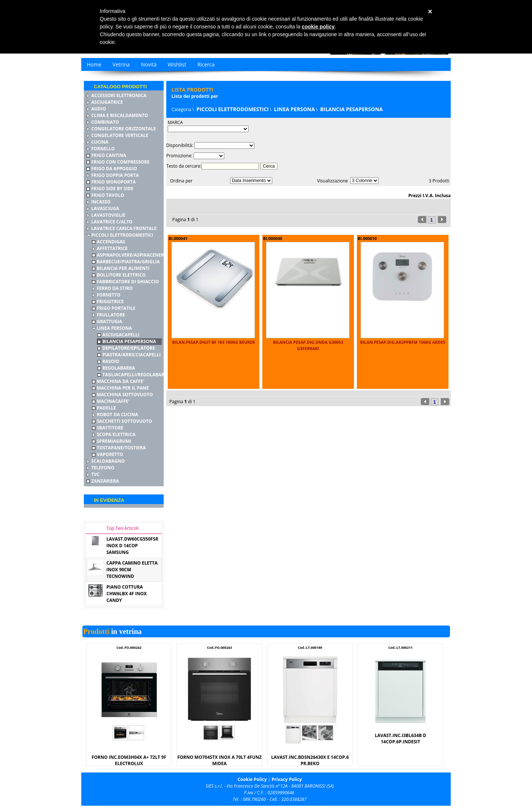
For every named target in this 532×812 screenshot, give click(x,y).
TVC (95, 474)
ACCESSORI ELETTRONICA (119, 95)
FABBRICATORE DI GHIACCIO (128, 282)
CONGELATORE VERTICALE (120, 135)
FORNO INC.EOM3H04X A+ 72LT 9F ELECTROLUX (129, 760)
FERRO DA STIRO (115, 288)
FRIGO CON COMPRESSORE (120, 162)
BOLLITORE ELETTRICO (121, 275)
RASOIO (111, 361)
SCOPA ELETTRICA (116, 434)
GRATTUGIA (110, 321)
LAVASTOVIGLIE (108, 215)
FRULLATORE (111, 315)
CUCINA (100, 142)
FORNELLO (103, 149)
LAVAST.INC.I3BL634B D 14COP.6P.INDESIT (400, 739)
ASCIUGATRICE (107, 102)
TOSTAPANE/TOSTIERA (121, 448)
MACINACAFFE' (113, 401)
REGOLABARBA (119, 368)
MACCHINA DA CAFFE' (120, 381)
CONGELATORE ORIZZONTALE (124, 129)
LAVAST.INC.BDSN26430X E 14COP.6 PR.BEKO (310, 760)
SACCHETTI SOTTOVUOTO (125, 421)
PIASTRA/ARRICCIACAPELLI (132, 355)
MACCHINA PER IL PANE (123, 388)
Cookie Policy (252, 779)
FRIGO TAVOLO (108, 195)
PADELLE (106, 408)
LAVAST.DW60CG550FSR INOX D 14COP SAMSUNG (132, 546)
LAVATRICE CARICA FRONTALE (124, 228)
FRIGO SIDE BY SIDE (112, 189)
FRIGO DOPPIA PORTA (115, 175)
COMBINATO (105, 122)
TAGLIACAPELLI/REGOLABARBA (136, 375)
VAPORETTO (110, 454)
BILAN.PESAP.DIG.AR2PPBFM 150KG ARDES (403, 342)
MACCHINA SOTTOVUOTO (125, 395)
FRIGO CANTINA (109, 155)
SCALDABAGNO (108, 461)
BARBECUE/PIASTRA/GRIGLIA (128, 262)
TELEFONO (103, 468)
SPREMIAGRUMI (114, 441)
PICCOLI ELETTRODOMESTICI (122, 235)
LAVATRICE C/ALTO (112, 222)
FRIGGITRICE (110, 301)
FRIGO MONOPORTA (113, 182)
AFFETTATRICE (112, 248)
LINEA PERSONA (114, 328)
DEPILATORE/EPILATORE (129, 348)
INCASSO (101, 202)
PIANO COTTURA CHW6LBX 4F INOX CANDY (127, 594)
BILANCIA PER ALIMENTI (123, 268)
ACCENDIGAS (111, 242)
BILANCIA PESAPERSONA (129, 341)
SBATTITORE (110, 428)
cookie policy (318, 27)
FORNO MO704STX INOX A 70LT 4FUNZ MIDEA (219, 760)
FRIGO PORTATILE (116, 308)
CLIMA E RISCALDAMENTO (120, 115)
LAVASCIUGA (105, 208)
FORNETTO (109, 295)
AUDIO (99, 109)
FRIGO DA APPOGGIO (114, 169)
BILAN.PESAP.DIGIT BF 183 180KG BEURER (214, 342)
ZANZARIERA (105, 481)
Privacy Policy (287, 779)
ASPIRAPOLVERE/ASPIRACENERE (132, 255)
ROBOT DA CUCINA (117, 414)
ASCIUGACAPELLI (121, 335)
